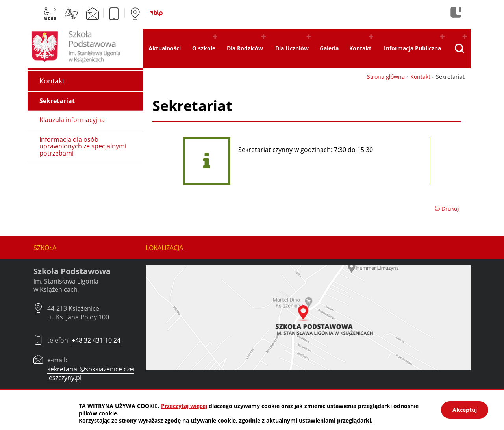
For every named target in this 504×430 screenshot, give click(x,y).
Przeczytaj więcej (184, 406)
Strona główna (386, 77)
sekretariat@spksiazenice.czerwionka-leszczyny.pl (103, 373)
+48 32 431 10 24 (96, 340)
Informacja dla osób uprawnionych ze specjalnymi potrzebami (83, 146)
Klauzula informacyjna (72, 120)
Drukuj (447, 209)
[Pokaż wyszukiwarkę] (459, 48)
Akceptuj (465, 410)
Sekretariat (57, 101)
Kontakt (420, 77)
